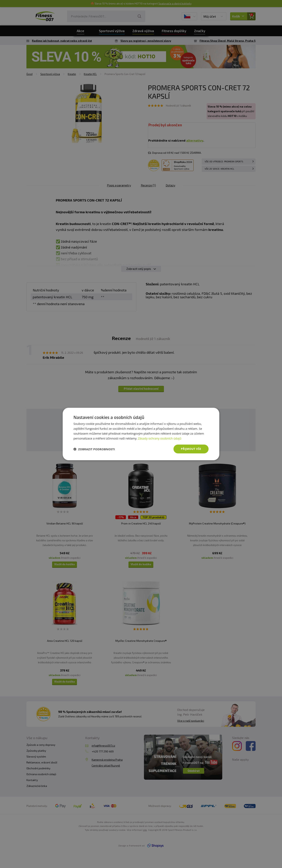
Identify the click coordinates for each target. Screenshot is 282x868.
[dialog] (141, 434)
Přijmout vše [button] (191, 449)
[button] (94, 449)
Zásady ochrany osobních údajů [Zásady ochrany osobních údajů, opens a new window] (160, 438)
